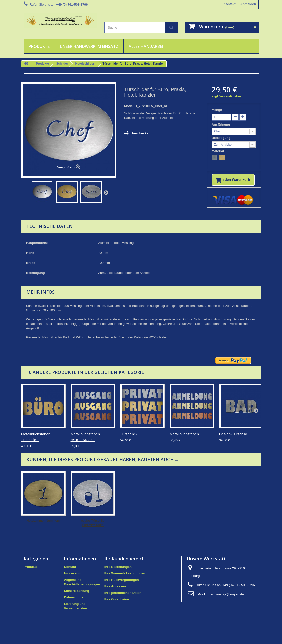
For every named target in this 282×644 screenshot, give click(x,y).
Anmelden (248, 4)
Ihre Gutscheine (117, 603)
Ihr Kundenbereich (124, 563)
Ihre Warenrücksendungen (125, 577)
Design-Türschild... (235, 438)
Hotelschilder (85, 64)
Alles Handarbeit (147, 46)
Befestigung (222, 138)
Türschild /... (130, 438)
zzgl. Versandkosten (226, 96)
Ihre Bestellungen (118, 571)
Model (129, 106)
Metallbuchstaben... (186, 438)
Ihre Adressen (115, 590)
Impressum (72, 577)
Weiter (106, 192)
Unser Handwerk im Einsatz (89, 46)
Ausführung (221, 125)
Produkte (39, 46)
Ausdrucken (141, 133)
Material (218, 151)
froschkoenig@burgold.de (225, 598)
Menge (217, 110)
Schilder (62, 64)
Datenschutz (73, 601)
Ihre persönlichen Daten (123, 597)
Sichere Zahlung (76, 595)
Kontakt (229, 4)
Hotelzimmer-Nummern (93, 525)
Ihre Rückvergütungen (122, 584)
